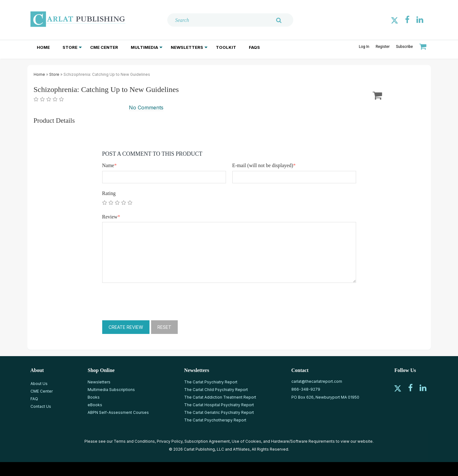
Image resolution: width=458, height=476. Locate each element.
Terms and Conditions (134, 441)
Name (110, 165)
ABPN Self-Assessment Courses (118, 412)
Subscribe (404, 47)
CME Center (104, 47)
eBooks (95, 405)
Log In (364, 47)
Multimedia (144, 47)
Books (94, 397)
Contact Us (41, 406)
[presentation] (150, 302)
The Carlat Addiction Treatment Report (220, 397)
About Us (39, 384)
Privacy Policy (170, 441)
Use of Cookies (246, 441)
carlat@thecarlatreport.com (317, 381)
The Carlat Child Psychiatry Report (216, 390)
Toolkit (226, 47)
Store (70, 47)
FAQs (254, 47)
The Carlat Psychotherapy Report (215, 420)
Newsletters (187, 47)
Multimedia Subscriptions (111, 390)
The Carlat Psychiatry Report (211, 382)
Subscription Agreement (207, 441)
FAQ (34, 399)
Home (43, 47)
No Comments (146, 108)
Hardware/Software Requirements (303, 441)
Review (111, 217)
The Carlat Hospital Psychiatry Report (219, 405)
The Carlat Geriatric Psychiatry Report (219, 412)
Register (382, 47)
